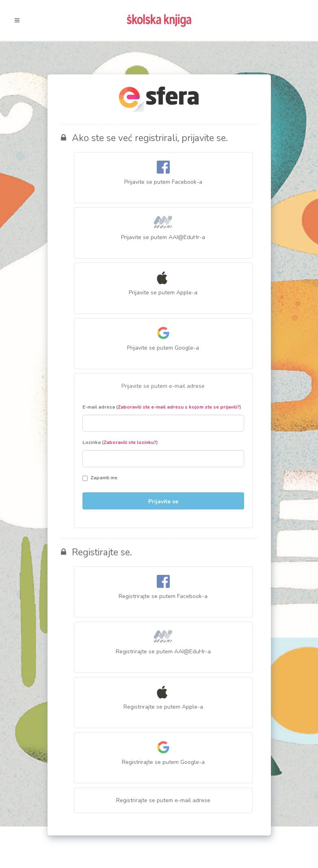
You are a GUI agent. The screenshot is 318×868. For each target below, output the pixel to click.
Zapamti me (100, 478)
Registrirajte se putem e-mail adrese (163, 800)
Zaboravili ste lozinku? (130, 442)
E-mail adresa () (162, 407)
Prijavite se (163, 501)
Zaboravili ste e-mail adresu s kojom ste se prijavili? (179, 407)
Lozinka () (120, 442)
